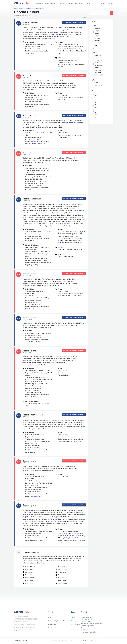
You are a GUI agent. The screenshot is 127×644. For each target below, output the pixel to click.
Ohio (96, 45)
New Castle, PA (99, 65)
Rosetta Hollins (61, 567)
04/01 (90, 620)
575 (96, 105)
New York (97, 41)
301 (96, 93)
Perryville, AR (98, 68)
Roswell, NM (98, 70)
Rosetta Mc (60, 578)
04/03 (82, 620)
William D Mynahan (75, 123)
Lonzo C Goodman (56, 521)
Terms (73, 617)
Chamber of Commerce (75, 3)
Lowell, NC (97, 63)
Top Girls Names (86, 630)
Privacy (73, 621)
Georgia (97, 31)
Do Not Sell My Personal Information (59, 621)
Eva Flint (36, 526)
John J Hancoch (56, 34)
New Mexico (98, 38)
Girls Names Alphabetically (89, 628)
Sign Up (111, 3)
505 (96, 100)
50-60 (96, 83)
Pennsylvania (98, 48)
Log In (103, 3)
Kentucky (97, 33)
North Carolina (98, 43)
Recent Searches (86, 617)
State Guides (39, 3)
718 (96, 112)
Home (50, 617)
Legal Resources (51, 3)
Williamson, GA (99, 75)
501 (96, 95)
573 (96, 102)
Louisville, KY (98, 60)
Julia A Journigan (66, 222)
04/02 (86, 620)
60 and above (98, 85)
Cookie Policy (75, 624)
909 (96, 117)
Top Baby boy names (87, 626)
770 (96, 115)
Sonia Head (26, 469)
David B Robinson (49, 325)
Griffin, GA (97, 58)
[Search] (99, 13)
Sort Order (83, 17)
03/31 (82, 622)
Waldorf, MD (98, 73)
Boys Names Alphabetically (89, 632)
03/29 (90, 622)
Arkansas (97, 28)
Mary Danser (27, 515)
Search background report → (74, 22)
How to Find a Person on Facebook (92, 624)
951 (96, 119)
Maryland (97, 36)
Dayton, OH (98, 55)
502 (96, 98)
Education (62, 3)
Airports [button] (87, 3)
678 (96, 107)
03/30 (86, 622)
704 (96, 110)
